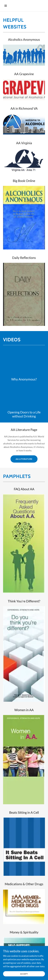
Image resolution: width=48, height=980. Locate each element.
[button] (8, 6)
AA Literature (24, 459)
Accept (24, 974)
